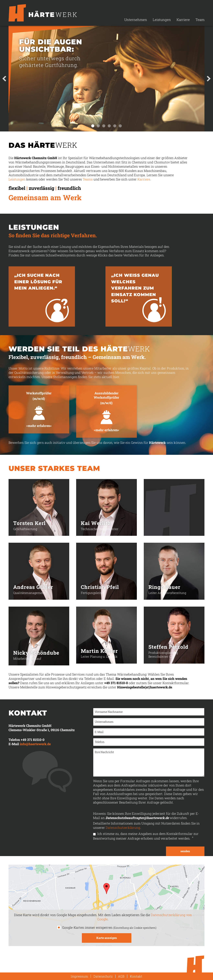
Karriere (183, 20)
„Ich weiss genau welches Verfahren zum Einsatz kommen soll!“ (135, 288)
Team (200, 20)
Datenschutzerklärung (123, 827)
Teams (88, 179)
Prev (4, 79)
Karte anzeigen (107, 938)
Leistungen (162, 20)
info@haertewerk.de (35, 744)
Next (209, 79)
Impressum (79, 976)
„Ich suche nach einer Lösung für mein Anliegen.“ (38, 282)
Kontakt (136, 976)
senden (185, 851)
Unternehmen (136, 20)
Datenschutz (103, 976)
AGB (121, 976)
